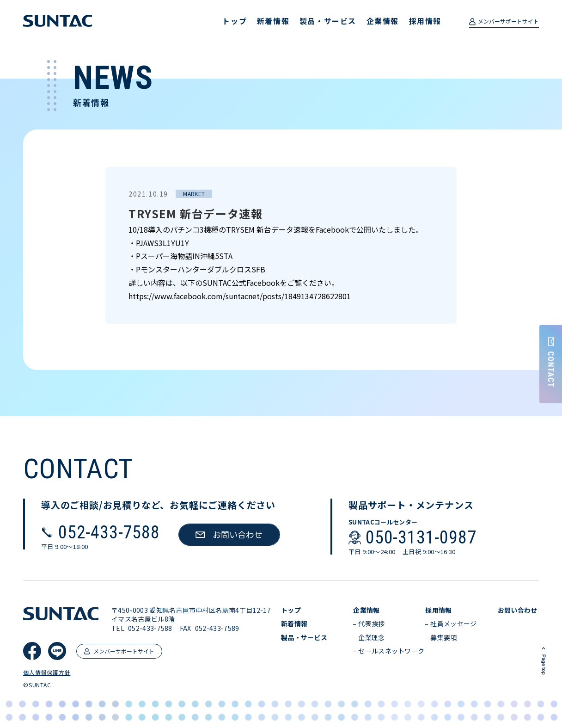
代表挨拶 (371, 624)
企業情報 (383, 21)
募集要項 (443, 638)
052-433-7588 (109, 532)
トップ (235, 21)
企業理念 (371, 638)
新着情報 (273, 21)
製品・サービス (328, 21)
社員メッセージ (453, 624)
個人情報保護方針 (47, 672)
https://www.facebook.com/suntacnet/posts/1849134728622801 (240, 296)
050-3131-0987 (421, 537)
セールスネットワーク (391, 651)
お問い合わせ (518, 610)
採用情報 (425, 21)
